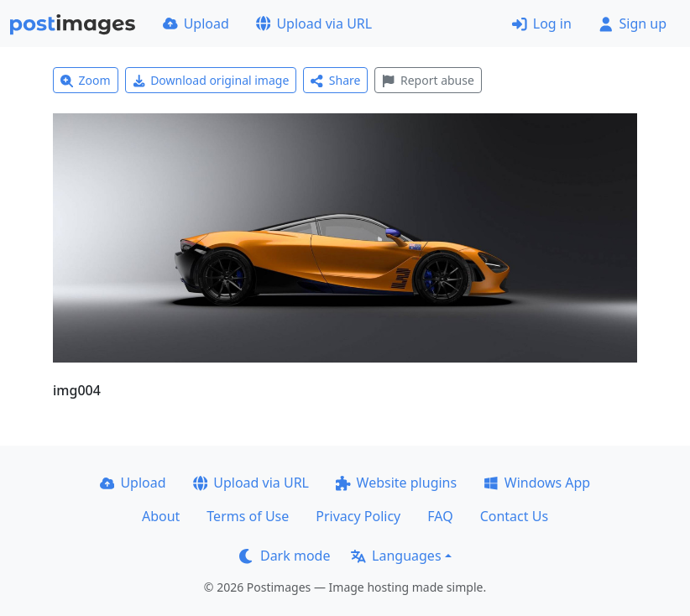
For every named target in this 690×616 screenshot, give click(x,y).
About (161, 516)
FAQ (440, 516)
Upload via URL (314, 23)
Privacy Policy (358, 516)
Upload (196, 23)
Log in (542, 23)
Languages (396, 556)
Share (335, 80)
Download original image (211, 80)
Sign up (632, 23)
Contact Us (514, 516)
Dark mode (285, 556)
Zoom (86, 80)
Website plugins (396, 483)
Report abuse (428, 80)
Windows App (537, 483)
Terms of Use (248, 516)
